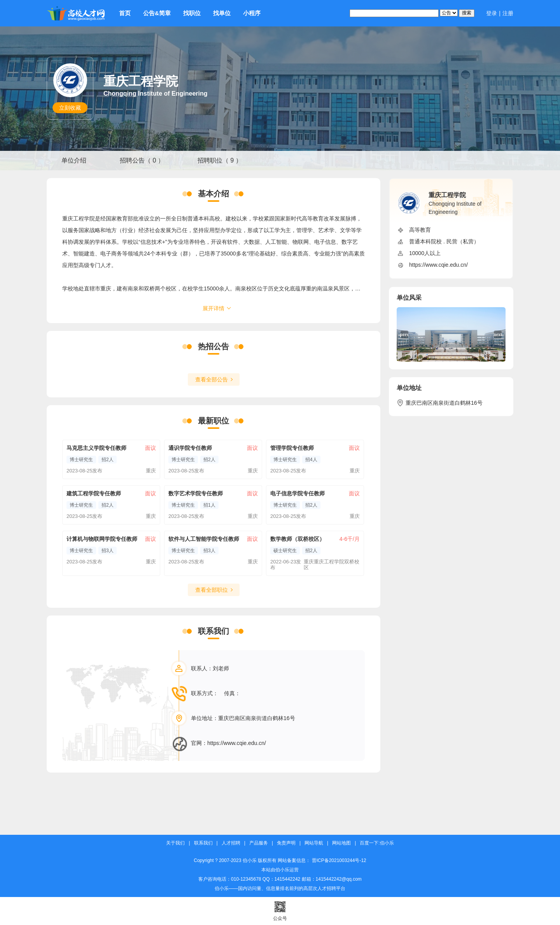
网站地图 (341, 843)
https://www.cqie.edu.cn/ (237, 743)
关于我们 (175, 843)
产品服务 (259, 843)
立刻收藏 (70, 108)
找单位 (222, 13)
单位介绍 (74, 160)
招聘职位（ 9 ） (220, 160)
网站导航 (314, 843)
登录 (492, 13)
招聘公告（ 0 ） (142, 160)
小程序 (252, 13)
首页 (125, 13)
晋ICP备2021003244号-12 (339, 860)
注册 (508, 13)
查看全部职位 (212, 590)
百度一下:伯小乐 (377, 843)
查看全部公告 (212, 379)
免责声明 (286, 843)
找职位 (192, 13)
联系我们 (203, 843)
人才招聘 (231, 843)
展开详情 (213, 308)
